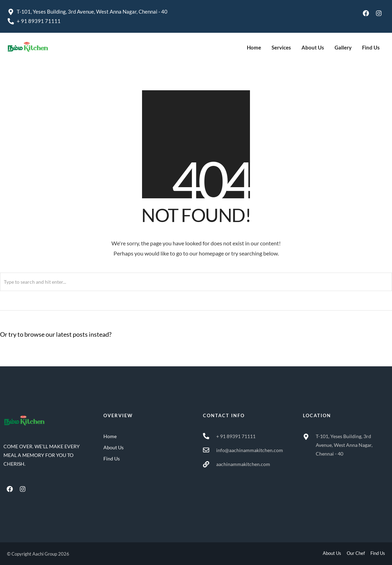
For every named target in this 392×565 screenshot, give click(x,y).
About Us (313, 47)
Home (254, 47)
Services (281, 47)
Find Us (371, 47)
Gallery (343, 47)
